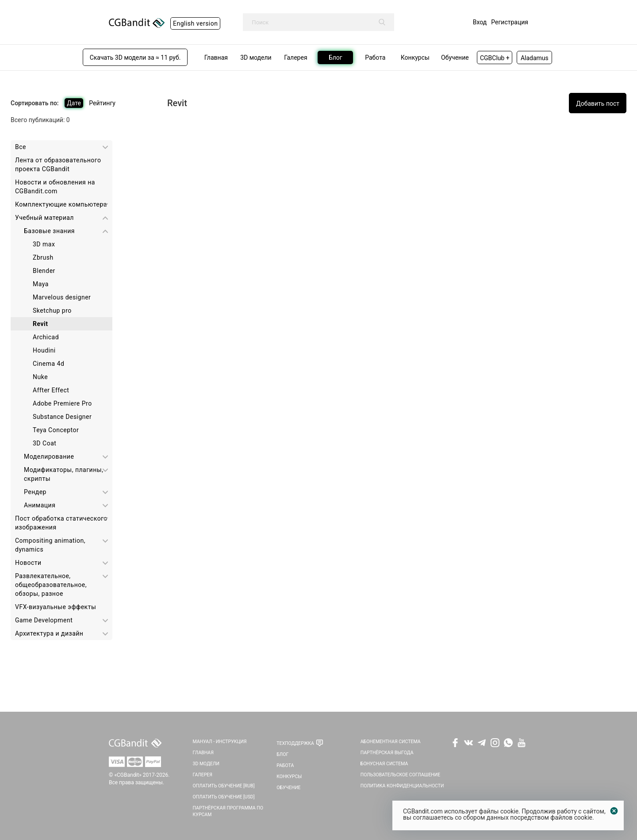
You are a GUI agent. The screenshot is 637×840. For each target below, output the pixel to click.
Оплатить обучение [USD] (224, 797)
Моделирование (49, 456)
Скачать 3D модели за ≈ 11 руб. (135, 58)
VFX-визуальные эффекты (56, 607)
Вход (480, 22)
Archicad (46, 337)
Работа (285, 765)
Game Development (44, 620)
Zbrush (43, 257)
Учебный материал (44, 218)
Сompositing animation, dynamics (50, 545)
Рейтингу (102, 103)
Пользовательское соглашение (400, 775)
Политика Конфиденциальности (402, 786)
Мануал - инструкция (220, 742)
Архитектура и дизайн (49, 633)
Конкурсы (289, 777)
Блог (282, 754)
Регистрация (510, 22)
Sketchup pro (52, 311)
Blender (44, 271)
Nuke (40, 377)
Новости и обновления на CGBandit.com (55, 187)
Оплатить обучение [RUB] (224, 786)
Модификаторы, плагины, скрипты (63, 474)
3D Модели (206, 764)
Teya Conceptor (56, 430)
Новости (28, 563)
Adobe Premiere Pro (62, 403)
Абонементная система (391, 742)
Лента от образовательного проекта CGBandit (58, 165)
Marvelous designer (62, 297)
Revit (40, 324)
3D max (44, 244)
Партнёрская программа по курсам (228, 811)
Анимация (40, 505)
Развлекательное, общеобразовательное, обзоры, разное (51, 585)
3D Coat (44, 443)
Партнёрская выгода (387, 753)
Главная (203, 753)
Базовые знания (49, 231)
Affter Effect (51, 390)
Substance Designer (62, 417)
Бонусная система (384, 764)
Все (21, 147)
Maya (41, 284)
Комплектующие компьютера (61, 204)
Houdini (44, 350)
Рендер (35, 492)
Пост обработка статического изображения (61, 523)
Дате (74, 103)
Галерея (203, 775)
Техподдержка (295, 743)
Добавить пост (598, 104)
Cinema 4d (48, 364)
